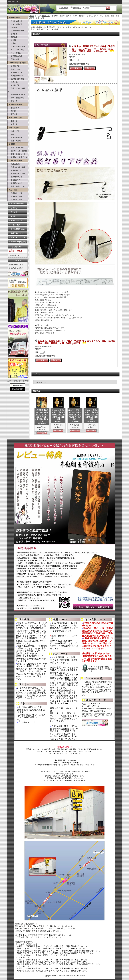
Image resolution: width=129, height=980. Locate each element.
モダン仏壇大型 (15, 24)
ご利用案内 (64, 8)
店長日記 (14, 208)
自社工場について (17, 233)
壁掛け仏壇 (13, 59)
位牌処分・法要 (15, 200)
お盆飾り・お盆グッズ (17, 157)
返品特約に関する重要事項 (79, 64)
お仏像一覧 (13, 85)
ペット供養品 (14, 53)
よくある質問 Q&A (18, 229)
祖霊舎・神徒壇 (15, 138)
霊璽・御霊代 (14, 141)
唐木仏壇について (16, 170)
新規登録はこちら (17, 265)
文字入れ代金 (14, 69)
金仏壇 (12, 40)
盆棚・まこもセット (17, 154)
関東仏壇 (13, 37)
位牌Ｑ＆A (13, 82)
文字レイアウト (15, 73)
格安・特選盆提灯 (16, 148)
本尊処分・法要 (15, 196)
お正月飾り (13, 108)
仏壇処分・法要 (15, 193)
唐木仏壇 (13, 34)
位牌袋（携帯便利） (17, 79)
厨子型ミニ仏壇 (15, 56)
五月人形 (13, 114)
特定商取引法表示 (17, 204)
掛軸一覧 (13, 101)
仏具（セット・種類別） (17, 90)
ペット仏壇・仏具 (16, 50)
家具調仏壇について (17, 174)
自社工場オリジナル (18, 238)
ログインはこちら (17, 268)
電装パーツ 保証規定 (18, 242)
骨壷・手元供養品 (16, 98)
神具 (11, 134)
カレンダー (15, 212)
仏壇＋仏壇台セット (17, 47)
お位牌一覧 (13, 66)
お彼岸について (15, 183)
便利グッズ (46, 16)
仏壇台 (12, 43)
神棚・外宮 (13, 131)
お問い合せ (77, 8)
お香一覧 (13, 124)
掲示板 (13, 216)
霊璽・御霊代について (17, 186)
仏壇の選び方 (14, 164)
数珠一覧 (13, 121)
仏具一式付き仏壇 (16, 31)
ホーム (32, 16)
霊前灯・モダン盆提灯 (17, 151)
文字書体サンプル (16, 76)
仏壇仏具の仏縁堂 (67, 976)
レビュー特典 (16, 225)
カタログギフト (16, 221)
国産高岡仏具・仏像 (17, 95)
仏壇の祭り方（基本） (17, 167)
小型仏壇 (13, 27)
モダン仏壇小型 (15, 21)
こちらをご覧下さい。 (101, 687)
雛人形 (12, 111)
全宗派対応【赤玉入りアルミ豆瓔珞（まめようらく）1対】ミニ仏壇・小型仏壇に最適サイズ (42, 417)
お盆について (14, 180)
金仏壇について (15, 177)
